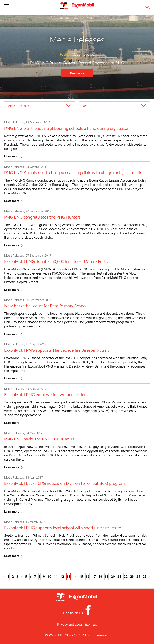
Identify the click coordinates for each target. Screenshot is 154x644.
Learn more (12, 156)
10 (49, 576)
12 (62, 576)
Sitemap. (91, 624)
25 (145, 576)
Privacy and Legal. (70, 624)
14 (75, 576)
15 (81, 576)
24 (138, 576)
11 (56, 576)
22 (126, 576)
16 (87, 576)
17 (94, 576)
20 (113, 576)
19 (107, 576)
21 (119, 576)
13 (68, 576)
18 (100, 576)
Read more (77, 73)
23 (132, 576)
